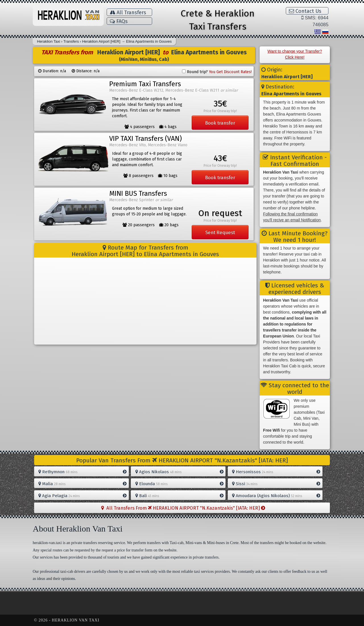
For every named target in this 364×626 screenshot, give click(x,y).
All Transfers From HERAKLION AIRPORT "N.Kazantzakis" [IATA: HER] (183, 508)
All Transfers (128, 13)
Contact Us (305, 11)
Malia (82, 484)
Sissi (276, 484)
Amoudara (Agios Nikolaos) (276, 496)
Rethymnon (82, 472)
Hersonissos (276, 472)
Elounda (179, 484)
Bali (179, 496)
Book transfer (220, 123)
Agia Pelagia (82, 496)
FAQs (119, 21)
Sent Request (220, 232)
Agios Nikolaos (179, 472)
